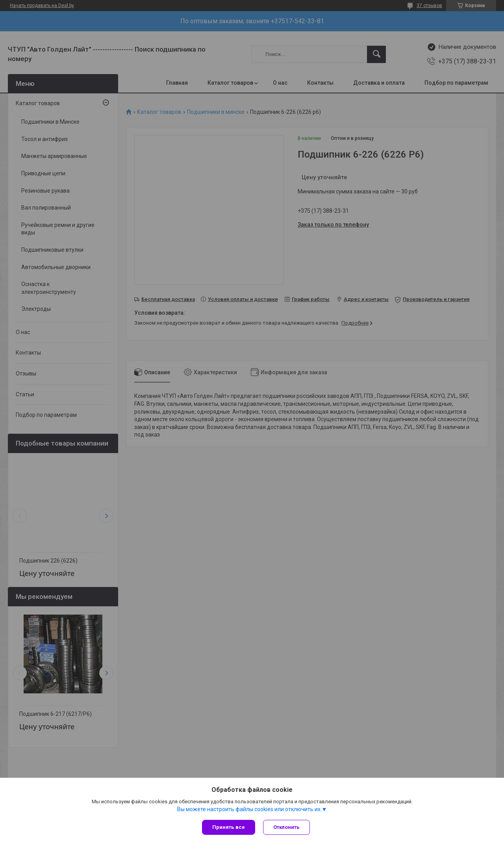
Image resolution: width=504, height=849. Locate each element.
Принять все (229, 827)
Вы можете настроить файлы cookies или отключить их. (249, 809)
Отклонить (286, 827)
